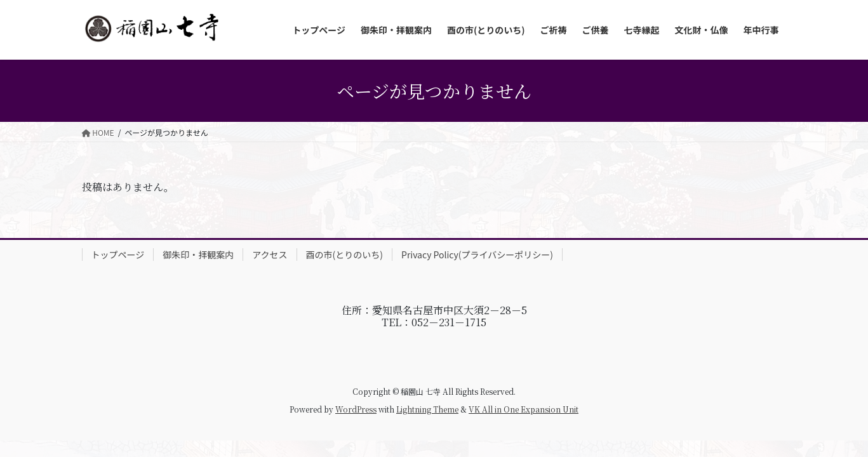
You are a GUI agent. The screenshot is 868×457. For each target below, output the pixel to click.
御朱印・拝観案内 (198, 255)
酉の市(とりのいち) (344, 255)
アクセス (270, 255)
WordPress (356, 409)
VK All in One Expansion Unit (524, 409)
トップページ (118, 255)
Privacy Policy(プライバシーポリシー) (477, 255)
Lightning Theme (427, 409)
